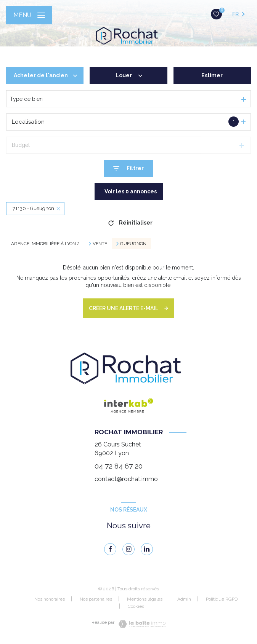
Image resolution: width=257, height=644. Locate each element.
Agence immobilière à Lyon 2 (45, 244)
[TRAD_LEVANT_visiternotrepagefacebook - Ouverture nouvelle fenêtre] (110, 549)
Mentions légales (145, 599)
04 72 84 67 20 (119, 466)
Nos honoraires (50, 599)
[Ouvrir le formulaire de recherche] (128, 168)
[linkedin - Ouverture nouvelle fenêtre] (147, 549)
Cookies (136, 607)
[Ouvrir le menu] (29, 15)
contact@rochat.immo (126, 479)
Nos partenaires (96, 599)
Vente (100, 244)
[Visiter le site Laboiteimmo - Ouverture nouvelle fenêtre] (141, 624)
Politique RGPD (222, 599)
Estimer (212, 75)
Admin (184, 599)
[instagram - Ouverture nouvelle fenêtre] (128, 549)
